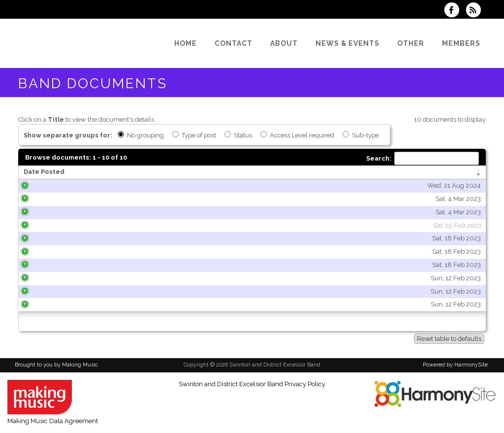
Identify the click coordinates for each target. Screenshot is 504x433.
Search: (423, 158)
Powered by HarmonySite (455, 365)
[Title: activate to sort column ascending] (242, 172)
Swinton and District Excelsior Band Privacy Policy (252, 384)
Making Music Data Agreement (53, 421)
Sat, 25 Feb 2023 (122, 225)
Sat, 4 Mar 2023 (123, 199)
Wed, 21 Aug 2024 (119, 185)
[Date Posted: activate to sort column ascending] (85, 172)
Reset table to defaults (449, 339)
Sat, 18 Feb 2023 (121, 238)
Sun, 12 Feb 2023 (121, 278)
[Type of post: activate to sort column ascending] (409, 172)
